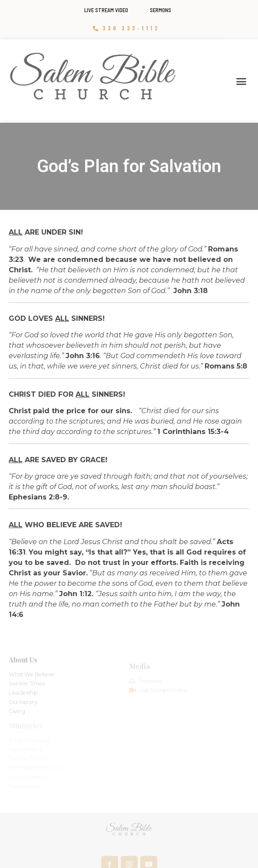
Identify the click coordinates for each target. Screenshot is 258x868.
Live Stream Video (106, 10)
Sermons (160, 10)
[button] (241, 82)
